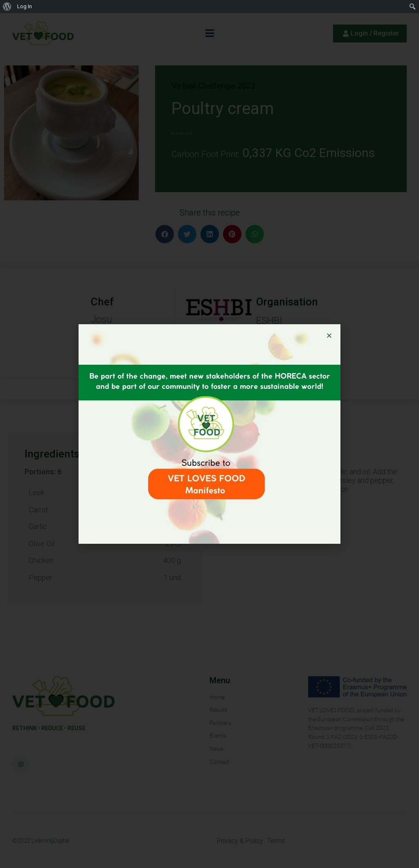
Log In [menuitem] (25, 6)
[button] (329, 335)
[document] (209, 434)
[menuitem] (7, 7)
